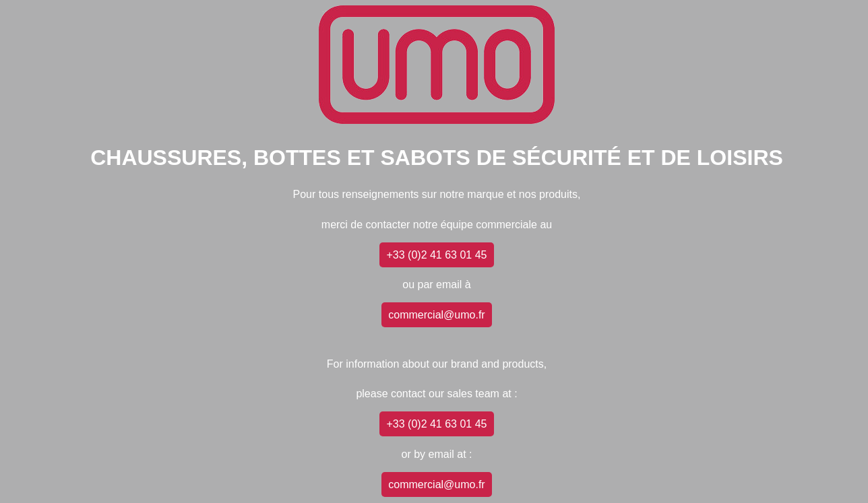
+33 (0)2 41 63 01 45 (436, 255)
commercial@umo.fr (436, 315)
